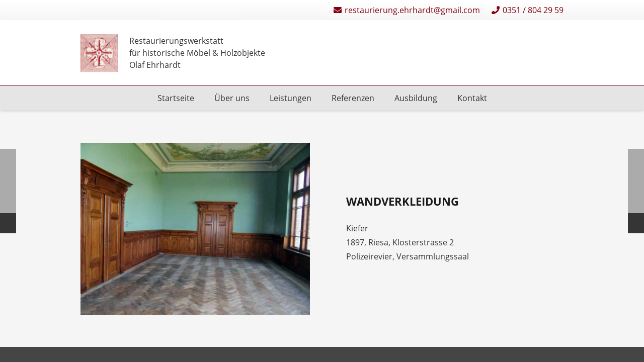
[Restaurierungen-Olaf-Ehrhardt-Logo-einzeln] (99, 53)
